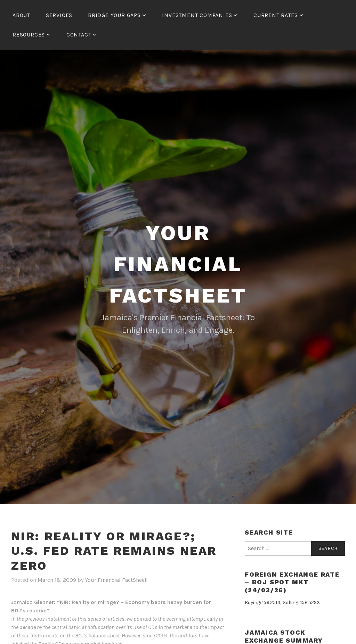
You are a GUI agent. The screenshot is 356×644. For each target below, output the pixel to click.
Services (59, 15)
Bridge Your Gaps (114, 15)
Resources (29, 35)
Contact (79, 35)
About (21, 15)
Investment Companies (197, 15)
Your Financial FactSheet (178, 264)
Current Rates (276, 15)
